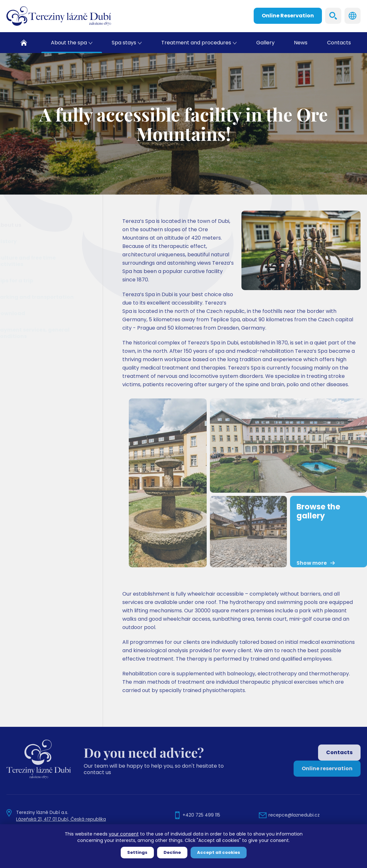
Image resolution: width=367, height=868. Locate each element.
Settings (137, 852)
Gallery (265, 43)
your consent (124, 834)
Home (24, 43)
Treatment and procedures (196, 43)
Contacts (339, 43)
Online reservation (327, 768)
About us (25, 225)
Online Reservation (288, 16)
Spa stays (124, 43)
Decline (172, 852)
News (301, 43)
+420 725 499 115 (201, 815)
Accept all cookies (219, 852)
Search (333, 16)
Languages (353, 16)
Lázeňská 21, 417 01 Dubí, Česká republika (61, 819)
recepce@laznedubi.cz (294, 815)
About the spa (69, 43)
